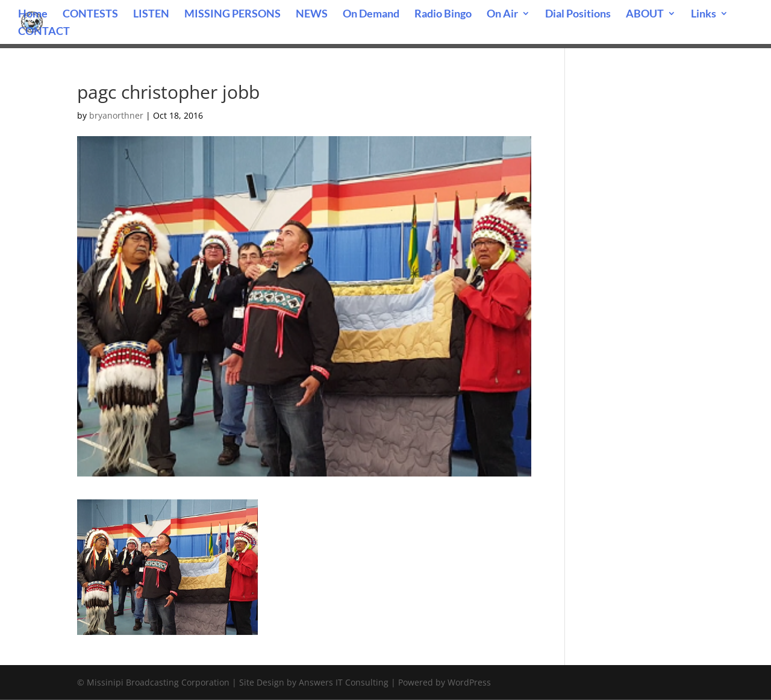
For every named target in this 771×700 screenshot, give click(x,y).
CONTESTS (90, 14)
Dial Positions (578, 14)
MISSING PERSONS (233, 14)
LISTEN (151, 14)
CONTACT (44, 32)
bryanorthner (116, 115)
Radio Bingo (443, 14)
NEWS (312, 14)
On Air (502, 14)
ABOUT (645, 14)
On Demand (371, 14)
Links (704, 14)
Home (33, 14)
